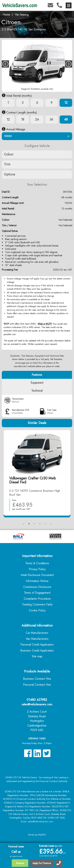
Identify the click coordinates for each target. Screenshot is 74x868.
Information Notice (37, 581)
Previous (5, 64)
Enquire (20, 863)
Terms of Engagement (37, 593)
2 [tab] (29, 524)
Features (37, 375)
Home (6, 14)
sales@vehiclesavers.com (37, 704)
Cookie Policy (37, 610)
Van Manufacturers (37, 639)
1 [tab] (24, 524)
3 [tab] (34, 524)
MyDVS (42, 835)
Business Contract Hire (37, 679)
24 (37, 119)
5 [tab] (45, 524)
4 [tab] (40, 524)
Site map (37, 656)
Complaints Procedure (37, 599)
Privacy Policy (37, 569)
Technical (37, 391)
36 (51, 119)
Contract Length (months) (19, 112)
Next (69, 64)
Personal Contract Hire (37, 685)
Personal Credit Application (37, 645)
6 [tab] (51, 524)
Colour (9, 154)
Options (10, 174)
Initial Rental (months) (17, 96)
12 (66, 103)
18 (23, 119)
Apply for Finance (42, 863)
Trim (7, 164)
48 (66, 119)
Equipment (37, 383)
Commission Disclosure (37, 587)
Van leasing (22, 15)
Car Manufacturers (37, 633)
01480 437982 (37, 700)
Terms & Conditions (37, 563)
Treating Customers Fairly (37, 604)
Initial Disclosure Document (37, 575)
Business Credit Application (37, 651)
